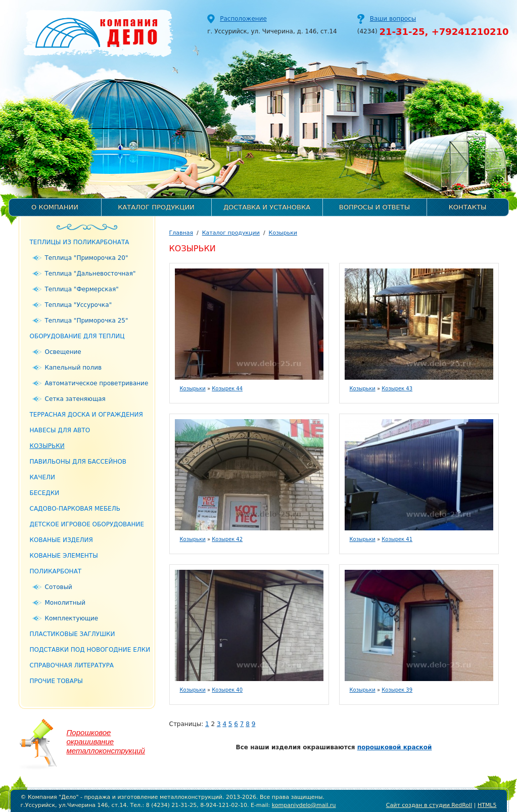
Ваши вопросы (393, 19)
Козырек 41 (397, 539)
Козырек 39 (397, 690)
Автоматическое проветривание (97, 383)
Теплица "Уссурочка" (79, 305)
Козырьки (47, 446)
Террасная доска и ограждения (86, 415)
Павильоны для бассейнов (78, 462)
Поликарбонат (56, 571)
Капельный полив (74, 368)
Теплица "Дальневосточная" (90, 274)
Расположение (243, 19)
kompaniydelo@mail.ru (304, 805)
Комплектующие (72, 618)
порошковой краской (395, 747)
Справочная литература (72, 665)
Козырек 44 (227, 389)
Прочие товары (56, 681)
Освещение (63, 352)
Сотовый (59, 587)
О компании (55, 207)
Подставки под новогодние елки (90, 650)
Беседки (45, 493)
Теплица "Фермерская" (82, 289)
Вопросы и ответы (374, 207)
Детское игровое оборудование (87, 524)
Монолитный (65, 603)
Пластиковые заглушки (73, 634)
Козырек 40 (227, 690)
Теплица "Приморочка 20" (87, 258)
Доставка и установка (267, 207)
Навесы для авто (60, 430)
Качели (43, 477)
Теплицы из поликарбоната (80, 242)
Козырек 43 (397, 389)
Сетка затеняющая (75, 399)
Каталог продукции (156, 207)
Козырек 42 (227, 539)
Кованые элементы (64, 556)
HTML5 (487, 805)
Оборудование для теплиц (77, 336)
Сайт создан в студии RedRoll (429, 805)
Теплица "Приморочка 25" (87, 321)
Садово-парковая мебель (75, 509)
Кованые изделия (61, 540)
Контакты (468, 207)
